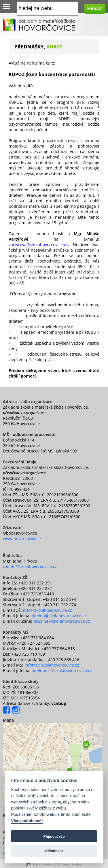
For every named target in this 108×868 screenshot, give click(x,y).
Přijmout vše (54, 836)
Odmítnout (54, 851)
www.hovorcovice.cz (22, 538)
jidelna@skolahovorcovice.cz (59, 616)
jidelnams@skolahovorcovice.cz (62, 670)
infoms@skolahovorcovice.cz (52, 665)
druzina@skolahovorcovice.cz (62, 621)
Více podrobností (27, 821)
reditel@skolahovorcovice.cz (30, 566)
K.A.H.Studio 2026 (46, 864)
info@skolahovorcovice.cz (48, 610)
